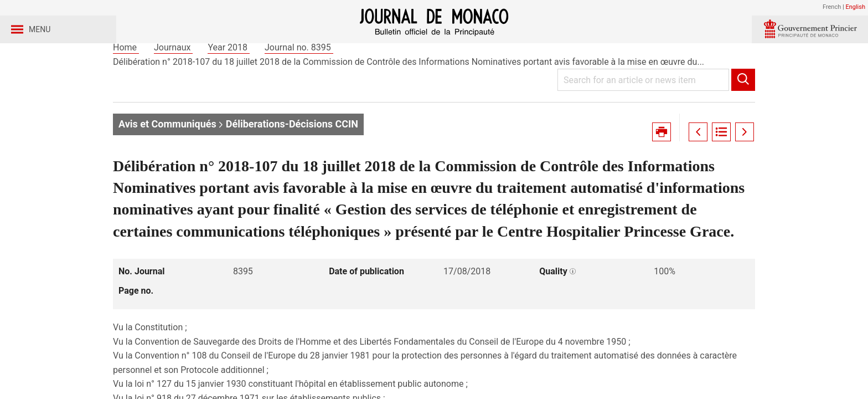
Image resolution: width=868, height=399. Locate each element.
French (832, 7)
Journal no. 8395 (299, 88)
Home (126, 88)
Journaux (173, 88)
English (855, 7)
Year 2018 (229, 88)
